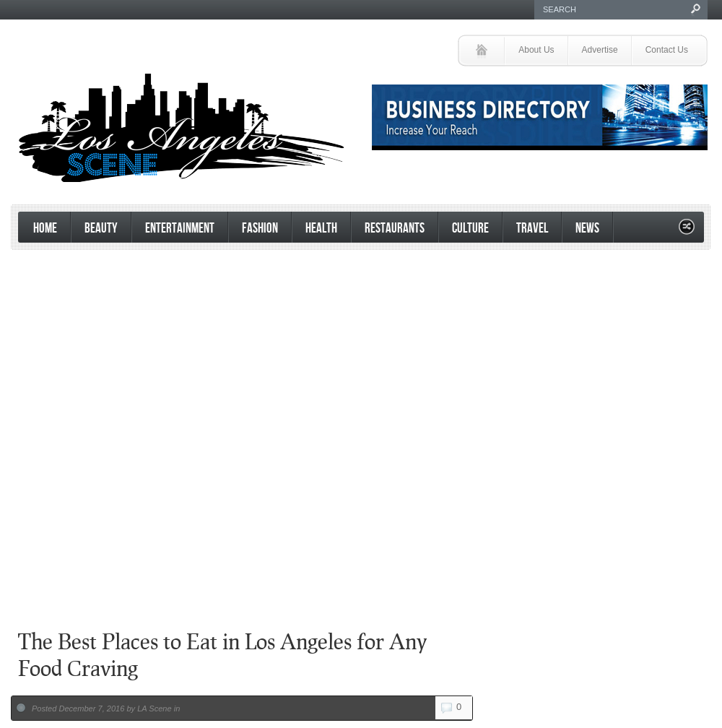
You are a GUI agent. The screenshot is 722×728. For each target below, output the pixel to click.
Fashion (260, 229)
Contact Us (667, 50)
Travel (532, 229)
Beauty (101, 229)
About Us (536, 50)
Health (321, 229)
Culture (470, 229)
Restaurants (395, 229)
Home (45, 229)
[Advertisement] (357, 501)
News (587, 229)
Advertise (600, 50)
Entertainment (180, 229)
